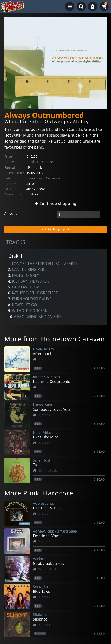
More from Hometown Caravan (55, 339)
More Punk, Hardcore (39, 493)
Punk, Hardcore (40, 162)
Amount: (11, 213)
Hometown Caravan (43, 178)
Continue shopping (56, 204)
